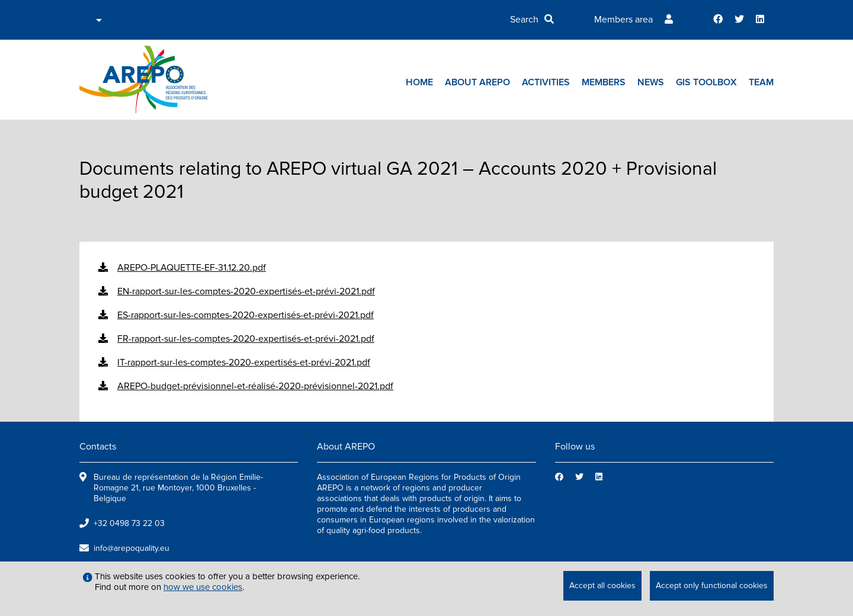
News (651, 82)
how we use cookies (203, 587)
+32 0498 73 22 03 (129, 523)
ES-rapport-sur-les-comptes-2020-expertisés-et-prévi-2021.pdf (246, 315)
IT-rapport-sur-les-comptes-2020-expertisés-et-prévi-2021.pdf (244, 362)
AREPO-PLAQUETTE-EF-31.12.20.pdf (192, 268)
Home (419, 82)
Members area (623, 20)
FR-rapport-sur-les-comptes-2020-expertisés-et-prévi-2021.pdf (246, 339)
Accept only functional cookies (712, 585)
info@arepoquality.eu (132, 548)
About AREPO (477, 82)
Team (761, 82)
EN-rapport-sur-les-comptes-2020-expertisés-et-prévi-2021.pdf (246, 291)
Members (604, 82)
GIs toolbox (706, 82)
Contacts (98, 447)
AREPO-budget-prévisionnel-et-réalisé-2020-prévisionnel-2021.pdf (255, 386)
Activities (546, 82)
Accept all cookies (602, 585)
